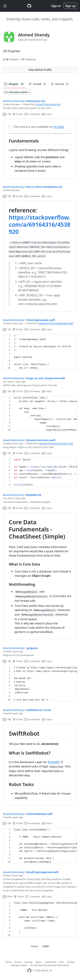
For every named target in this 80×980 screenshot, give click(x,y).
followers (11, 59)
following (28, 59)
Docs (62, 962)
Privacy (18, 962)
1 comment (33, 897)
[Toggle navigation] (5, 6)
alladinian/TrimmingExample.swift (56, 323)
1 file (7, 114)
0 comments (32, 114)
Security (28, 962)
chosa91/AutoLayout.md (48, 104)
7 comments (32, 508)
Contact (71, 962)
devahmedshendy (13, 101)
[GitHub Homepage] (29, 971)
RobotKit (54, 762)
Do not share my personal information (50, 965)
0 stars (47, 114)
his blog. (59, 127)
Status (38, 962)
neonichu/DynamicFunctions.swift (56, 443)
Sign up (70, 6)
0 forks (18, 114)
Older (46, 946)
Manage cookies (19, 965)
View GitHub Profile (40, 70)
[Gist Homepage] (29, 6)
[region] (40, 149)
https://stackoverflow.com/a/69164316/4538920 (40, 224)
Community (50, 962)
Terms (8, 962)
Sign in (56, 6)
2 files (8, 897)
